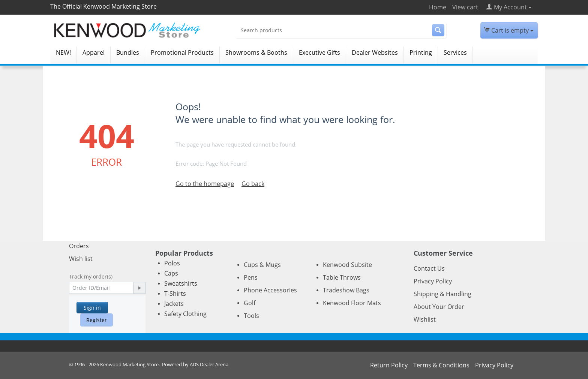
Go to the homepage (205, 184)
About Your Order (439, 307)
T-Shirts (175, 294)
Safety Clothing (185, 314)
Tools (251, 316)
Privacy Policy (433, 281)
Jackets (174, 304)
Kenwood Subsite (347, 265)
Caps (171, 273)
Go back (253, 184)
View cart (465, 7)
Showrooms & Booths (256, 52)
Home (438, 7)
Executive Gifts (319, 52)
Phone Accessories (270, 290)
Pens (251, 277)
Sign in (92, 308)
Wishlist (425, 319)
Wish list (81, 259)
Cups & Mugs (262, 265)
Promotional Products (182, 52)
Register (97, 320)
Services (455, 52)
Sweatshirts (181, 283)
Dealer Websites (375, 52)
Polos (172, 263)
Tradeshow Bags (346, 290)
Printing (421, 52)
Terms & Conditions (441, 365)
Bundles (128, 52)
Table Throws (342, 277)
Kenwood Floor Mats (352, 303)
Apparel (94, 52)
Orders (79, 246)
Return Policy (389, 365)
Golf (250, 303)
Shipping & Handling (442, 294)
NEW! (63, 52)
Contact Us (429, 268)
